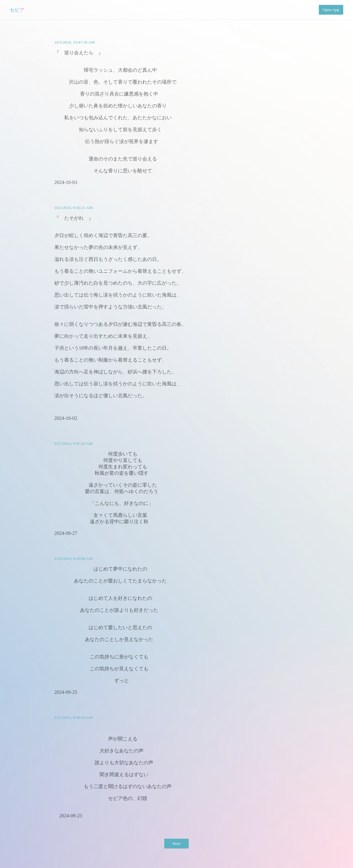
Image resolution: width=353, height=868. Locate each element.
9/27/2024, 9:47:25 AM (74, 443)
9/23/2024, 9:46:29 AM (74, 717)
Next (176, 843)
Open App (331, 10)
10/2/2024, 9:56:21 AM (74, 208)
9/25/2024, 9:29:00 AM (74, 558)
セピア (17, 10)
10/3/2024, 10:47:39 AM (75, 42)
